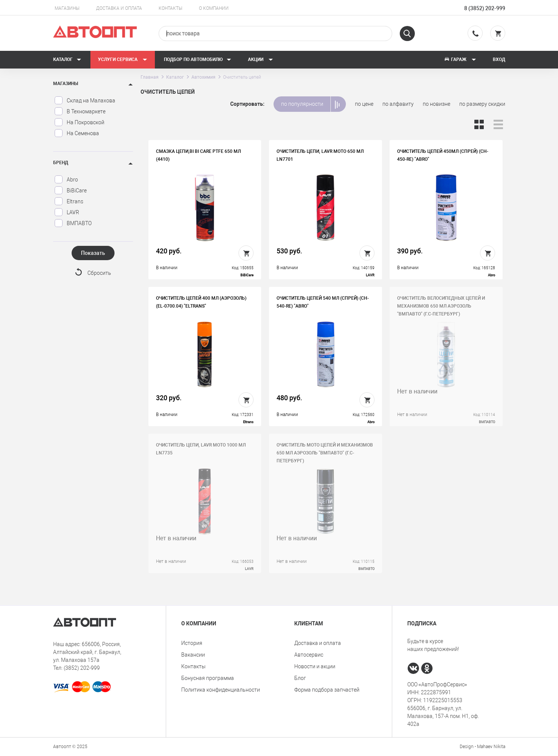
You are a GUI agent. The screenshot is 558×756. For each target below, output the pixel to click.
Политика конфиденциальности (221, 690)
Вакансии (193, 655)
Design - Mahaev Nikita (482, 747)
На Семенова (77, 133)
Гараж (460, 59)
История (192, 643)
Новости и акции (315, 666)
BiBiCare (70, 191)
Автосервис (309, 655)
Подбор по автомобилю (198, 59)
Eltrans (69, 201)
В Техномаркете (80, 111)
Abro (66, 180)
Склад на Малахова (85, 101)
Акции (261, 59)
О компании (214, 8)
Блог (300, 678)
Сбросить (99, 273)
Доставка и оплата (119, 8)
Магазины (67, 8)
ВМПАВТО (73, 223)
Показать (93, 253)
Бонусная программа (208, 678)
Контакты (170, 8)
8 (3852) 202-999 (485, 8)
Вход (499, 59)
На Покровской (79, 122)
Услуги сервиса (123, 59)
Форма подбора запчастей (327, 690)
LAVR (67, 212)
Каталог (67, 59)
